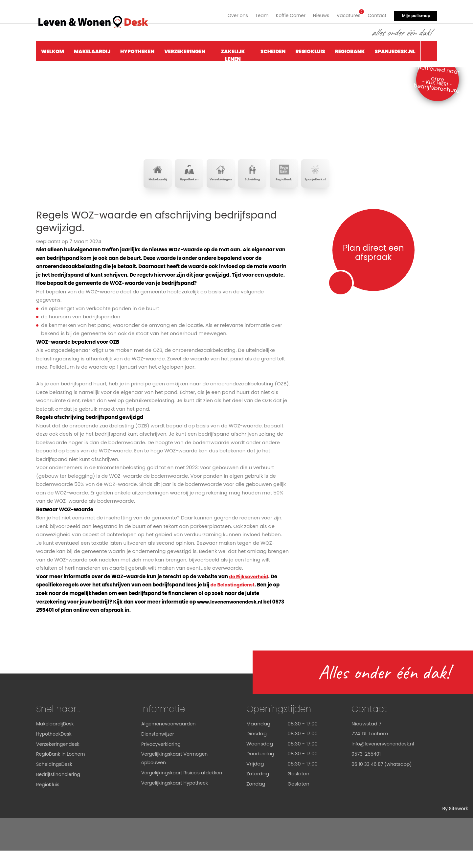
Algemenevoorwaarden (170, 741)
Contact (376, 12)
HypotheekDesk (55, 751)
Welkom (53, 48)
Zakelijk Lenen (233, 51)
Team (255, 12)
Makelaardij (92, 48)
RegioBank (350, 48)
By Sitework (454, 826)
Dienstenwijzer (159, 751)
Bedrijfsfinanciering (60, 791)
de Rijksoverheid (250, 594)
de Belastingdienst (234, 602)
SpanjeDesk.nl (395, 48)
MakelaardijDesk (56, 741)
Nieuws (317, 12)
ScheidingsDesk (55, 781)
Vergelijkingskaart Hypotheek (177, 808)
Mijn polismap (416, 12)
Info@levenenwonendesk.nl (385, 761)
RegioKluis (310, 48)
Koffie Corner (286, 12)
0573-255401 (367, 771)
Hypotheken (137, 48)
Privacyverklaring (162, 761)
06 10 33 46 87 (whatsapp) (384, 781)
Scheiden (273, 48)
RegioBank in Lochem (62, 771)
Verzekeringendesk (59, 761)
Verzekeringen (185, 48)
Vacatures (346, 12)
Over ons (230, 12)
